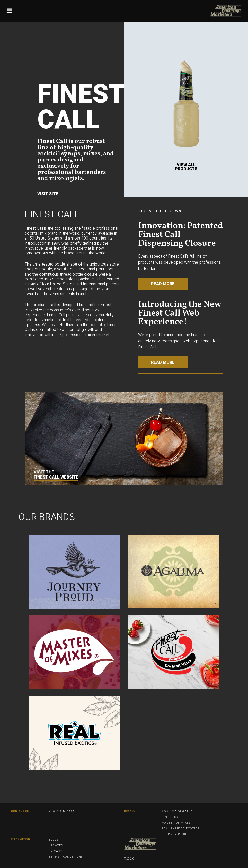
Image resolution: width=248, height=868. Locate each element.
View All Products (186, 167)
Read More (163, 284)
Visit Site (48, 194)
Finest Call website (56, 477)
